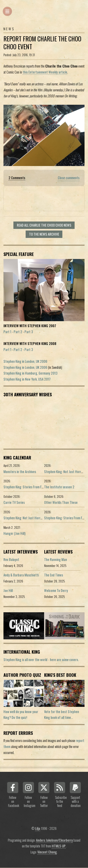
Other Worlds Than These (61, 502)
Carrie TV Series (14, 502)
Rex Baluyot (11, 559)
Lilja (38, 828)
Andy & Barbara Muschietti (21, 575)
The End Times (54, 575)
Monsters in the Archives (20, 472)
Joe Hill (8, 590)
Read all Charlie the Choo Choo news (44, 225)
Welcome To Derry (56, 590)
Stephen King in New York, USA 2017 (27, 379)
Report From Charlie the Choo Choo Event (42, 43)
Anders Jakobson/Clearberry (54, 840)
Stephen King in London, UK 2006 (25, 361)
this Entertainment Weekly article (45, 72)
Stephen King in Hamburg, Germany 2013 (30, 373)
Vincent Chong (47, 852)
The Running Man (56, 559)
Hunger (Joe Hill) (14, 533)
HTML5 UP (59, 846)
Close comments (69, 178)
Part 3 (29, 332)
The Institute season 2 (59, 487)
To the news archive (44, 234)
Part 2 (18, 332)
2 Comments (17, 178)
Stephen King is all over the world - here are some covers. (41, 660)
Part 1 (7, 332)
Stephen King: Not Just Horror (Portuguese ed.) (35, 518)
